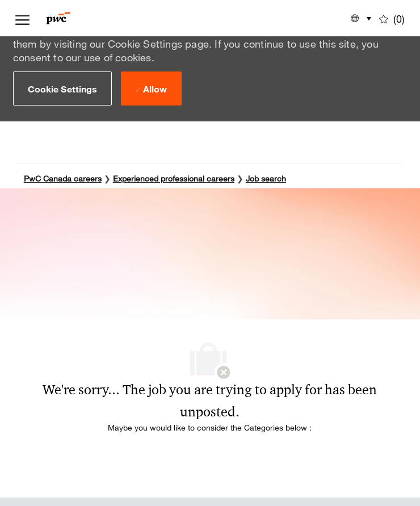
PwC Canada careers (63, 177)
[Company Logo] (75, 18)
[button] (63, 88)
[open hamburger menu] (22, 18)
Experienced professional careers (174, 177)
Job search (266, 177)
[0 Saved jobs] (392, 18)
